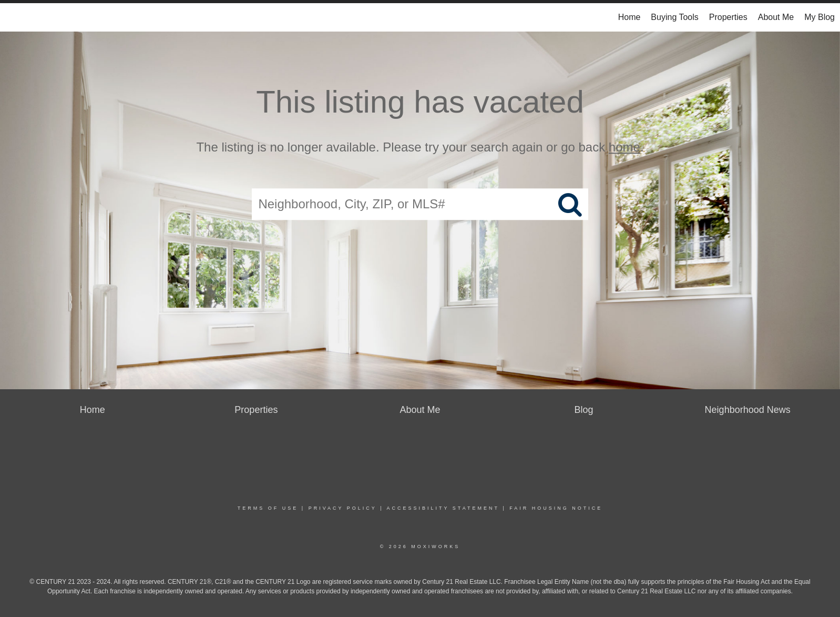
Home (629, 17)
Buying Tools (674, 17)
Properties (728, 17)
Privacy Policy (343, 508)
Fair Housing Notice (556, 508)
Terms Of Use (268, 508)
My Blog (819, 17)
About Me (776, 17)
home (624, 147)
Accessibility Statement (443, 508)
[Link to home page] (13, 17)
